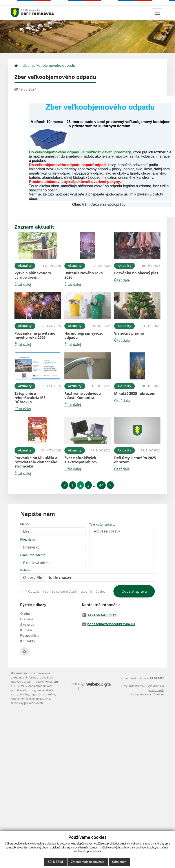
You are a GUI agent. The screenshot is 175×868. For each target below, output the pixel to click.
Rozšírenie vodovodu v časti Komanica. (83, 396)
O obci (25, 614)
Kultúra (26, 630)
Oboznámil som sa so (65, 591)
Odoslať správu (134, 591)
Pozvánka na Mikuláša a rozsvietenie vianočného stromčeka (36, 462)
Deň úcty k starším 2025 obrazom (135, 460)
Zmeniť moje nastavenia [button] (88, 862)
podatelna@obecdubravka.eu (111, 624)
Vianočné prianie (129, 333)
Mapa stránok (37, 686)
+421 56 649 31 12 (102, 615)
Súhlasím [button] (55, 862)
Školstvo (27, 625)
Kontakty (28, 641)
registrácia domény (43, 694)
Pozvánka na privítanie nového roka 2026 (35, 335)
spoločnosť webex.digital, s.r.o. (31, 699)
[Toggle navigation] (157, 13)
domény (24, 694)
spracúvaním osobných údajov (83, 591)
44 (101, 485)
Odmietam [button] (119, 862)
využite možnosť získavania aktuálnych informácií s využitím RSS (32, 677)
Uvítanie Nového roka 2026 (84, 275)
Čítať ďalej (23, 284)
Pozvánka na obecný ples (136, 273)
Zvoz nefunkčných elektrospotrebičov (81, 460)
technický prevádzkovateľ (28, 703)
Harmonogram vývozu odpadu (84, 335)
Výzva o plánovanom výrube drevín (33, 275)
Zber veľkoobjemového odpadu (49, 65)
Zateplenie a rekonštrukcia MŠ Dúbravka (30, 398)
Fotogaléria (30, 636)
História (27, 619)
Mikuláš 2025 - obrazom (135, 393)
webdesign (78, 684)
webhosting (28, 690)
